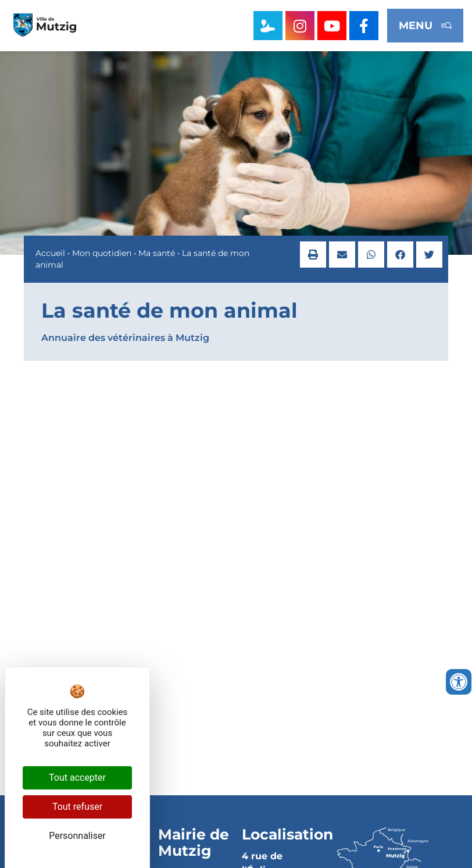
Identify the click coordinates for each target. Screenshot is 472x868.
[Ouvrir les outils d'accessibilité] (459, 682)
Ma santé (157, 253)
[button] (313, 255)
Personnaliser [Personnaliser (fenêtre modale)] (77, 836)
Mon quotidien (102, 253)
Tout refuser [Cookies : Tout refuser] (77, 807)
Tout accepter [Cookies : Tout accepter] (77, 778)
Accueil (50, 253)
